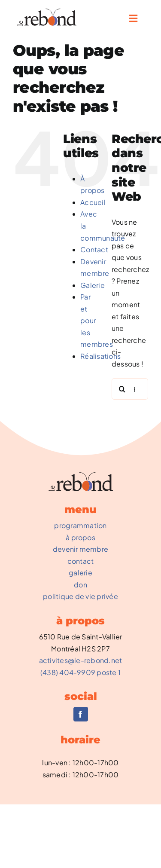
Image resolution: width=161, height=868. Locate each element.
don (80, 585)
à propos (80, 537)
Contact (94, 249)
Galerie (93, 285)
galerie (80, 573)
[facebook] (81, 714)
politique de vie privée (80, 596)
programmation (80, 525)
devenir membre (80, 549)
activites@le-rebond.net (81, 660)
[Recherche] (122, 389)
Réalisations (100, 356)
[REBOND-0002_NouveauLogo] (47, 12)
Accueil (93, 202)
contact (81, 561)
